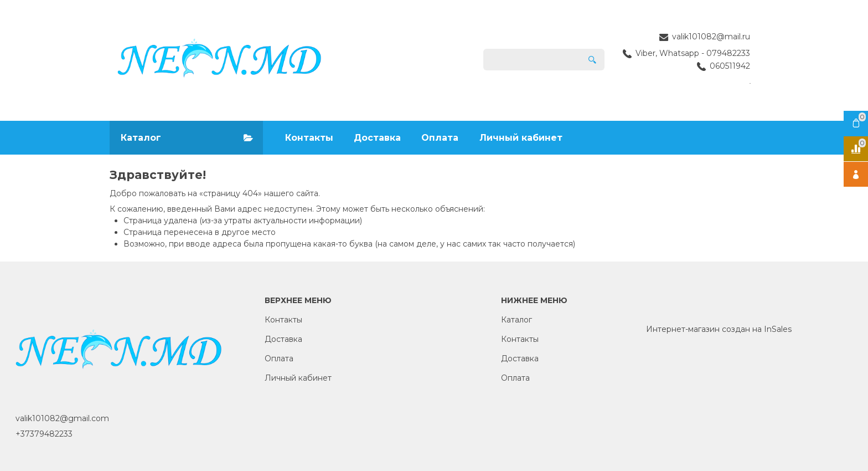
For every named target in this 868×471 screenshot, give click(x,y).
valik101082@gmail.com (62, 418)
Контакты (309, 138)
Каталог (516, 320)
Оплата (440, 138)
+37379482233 (44, 434)
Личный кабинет (521, 138)
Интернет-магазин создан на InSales (719, 329)
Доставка (377, 138)
